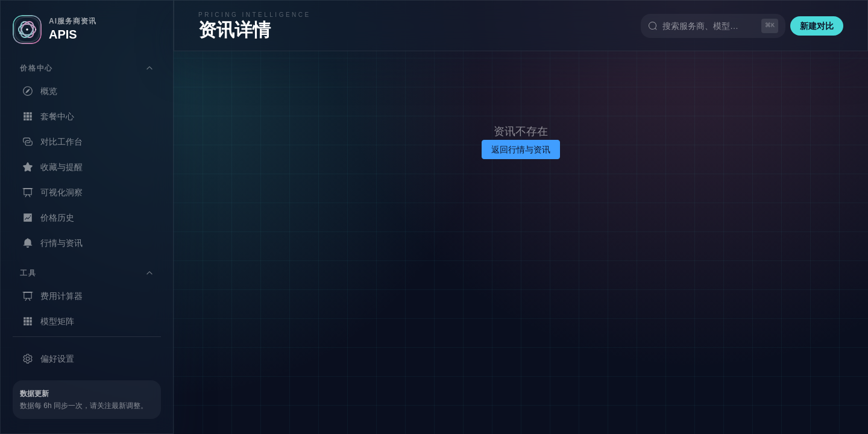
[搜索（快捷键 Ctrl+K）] (713, 26)
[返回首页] (87, 30)
